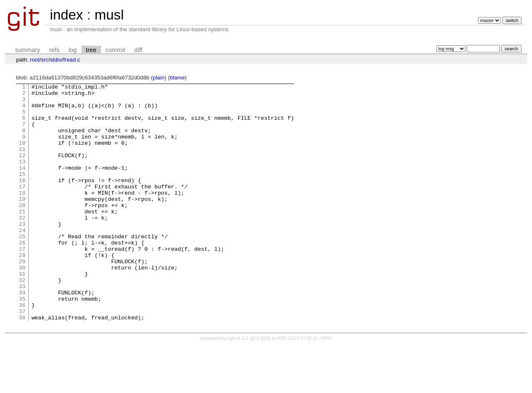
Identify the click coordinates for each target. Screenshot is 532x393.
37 (22, 357)
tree (91, 50)
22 (22, 245)
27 (22, 282)
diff (138, 50)
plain (159, 78)
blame (177, 78)
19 (22, 222)
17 (22, 208)
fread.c (72, 60)
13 (22, 178)
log (73, 50)
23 (22, 252)
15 (22, 193)
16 (22, 200)
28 (22, 290)
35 (22, 342)
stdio (56, 60)
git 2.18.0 (260, 386)
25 (22, 267)
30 (22, 305)
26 (22, 275)
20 (22, 230)
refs (54, 50)
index (66, 15)
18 (22, 215)
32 (22, 320)
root (35, 60)
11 (22, 163)
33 (22, 327)
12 (22, 170)
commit (115, 50)
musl (109, 15)
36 (22, 350)
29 (22, 297)
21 (22, 237)
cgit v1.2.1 (238, 386)
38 (22, 365)
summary (27, 50)
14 (22, 185)
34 (22, 335)
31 (22, 312)
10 (22, 155)
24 (22, 260)
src (45, 60)
